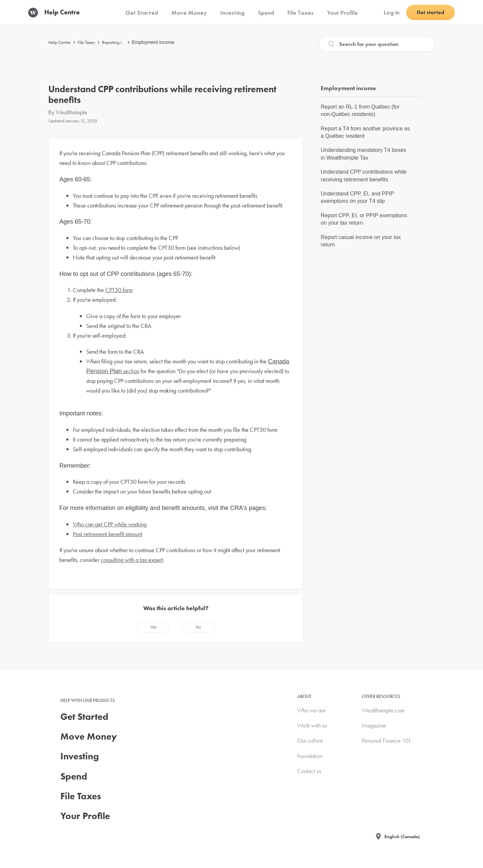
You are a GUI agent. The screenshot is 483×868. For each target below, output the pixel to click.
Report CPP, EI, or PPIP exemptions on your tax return (364, 219)
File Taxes (86, 42)
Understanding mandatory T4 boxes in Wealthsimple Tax (363, 154)
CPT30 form (119, 290)
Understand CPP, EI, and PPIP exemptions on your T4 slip (357, 197)
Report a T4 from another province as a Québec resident (365, 132)
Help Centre (59, 42)
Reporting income (118, 42)
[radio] (153, 627)
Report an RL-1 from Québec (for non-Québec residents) (360, 110)
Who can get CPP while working (110, 524)
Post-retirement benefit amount (108, 534)
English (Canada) (402, 836)
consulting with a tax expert (132, 560)
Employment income (153, 42)
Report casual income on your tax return (361, 241)
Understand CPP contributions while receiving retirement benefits (364, 176)
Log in (392, 12)
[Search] (377, 44)
